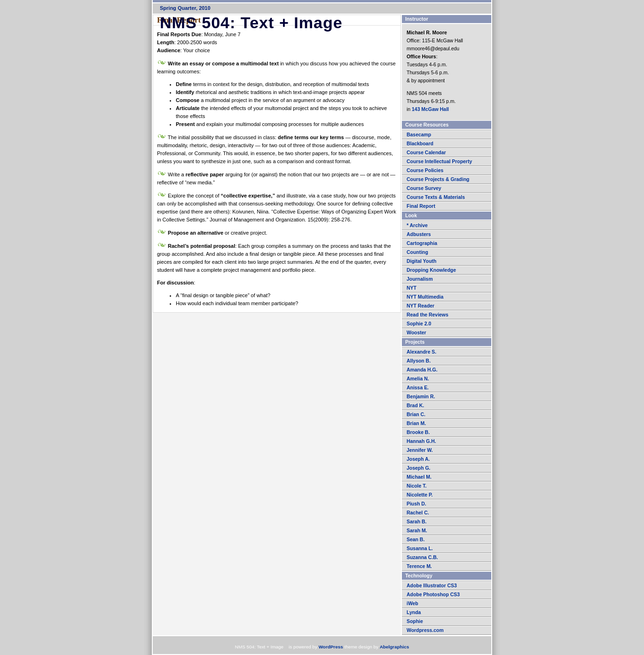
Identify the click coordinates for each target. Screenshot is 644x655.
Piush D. (416, 504)
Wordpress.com (425, 630)
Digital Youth (421, 261)
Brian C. (416, 414)
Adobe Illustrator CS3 (432, 586)
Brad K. (415, 406)
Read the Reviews (428, 315)
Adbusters (419, 234)
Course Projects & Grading (438, 179)
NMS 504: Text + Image (259, 23)
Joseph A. (418, 459)
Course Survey (424, 188)
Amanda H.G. (422, 370)
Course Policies (425, 170)
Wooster (416, 333)
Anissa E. (418, 388)
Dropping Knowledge (431, 270)
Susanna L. (420, 548)
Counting (417, 252)
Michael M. (419, 477)
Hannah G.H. (421, 441)
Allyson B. (419, 361)
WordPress (331, 647)
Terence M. (419, 566)
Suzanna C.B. (422, 557)
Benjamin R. (421, 397)
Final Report (421, 206)
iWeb (412, 604)
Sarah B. (416, 522)
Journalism (420, 279)
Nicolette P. (420, 495)
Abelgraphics (395, 647)
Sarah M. (417, 531)
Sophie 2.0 (419, 324)
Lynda (414, 612)
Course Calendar (426, 153)
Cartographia (422, 243)
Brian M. (416, 423)
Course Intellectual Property (439, 162)
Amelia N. (418, 379)
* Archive (417, 225)
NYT (412, 288)
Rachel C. (418, 513)
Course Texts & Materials (436, 197)
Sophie (415, 621)
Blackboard (420, 144)
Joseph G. (418, 468)
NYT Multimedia (425, 297)
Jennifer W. (420, 450)
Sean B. (416, 540)
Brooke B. (418, 432)
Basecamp (419, 135)
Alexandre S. (421, 352)
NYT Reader (420, 306)
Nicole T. (416, 486)
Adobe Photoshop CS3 (433, 595)
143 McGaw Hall (430, 109)
